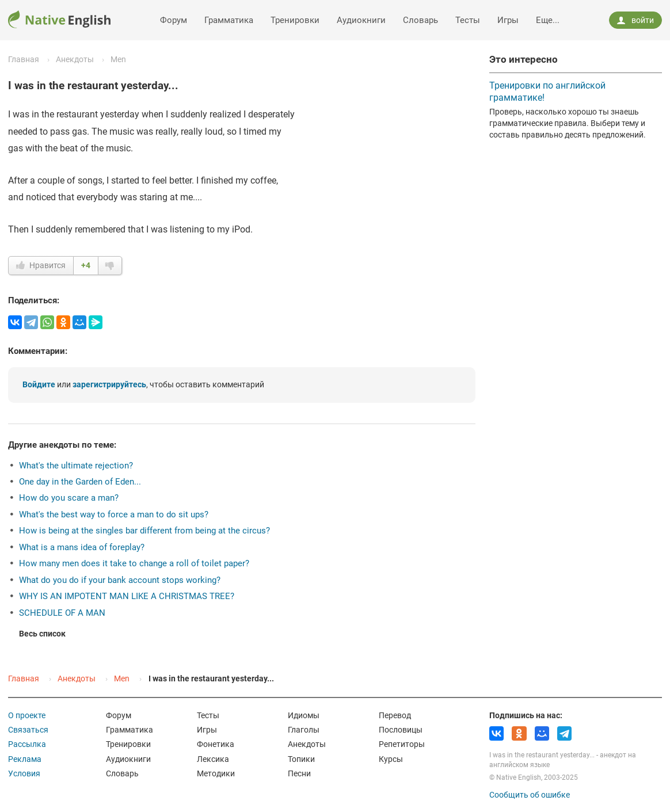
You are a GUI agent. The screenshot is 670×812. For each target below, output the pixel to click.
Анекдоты (75, 59)
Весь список (42, 634)
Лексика (213, 759)
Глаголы (304, 730)
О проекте (27, 715)
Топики (301, 759)
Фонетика (216, 744)
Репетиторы (402, 744)
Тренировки (295, 20)
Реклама (25, 759)
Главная (24, 59)
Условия (24, 773)
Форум (174, 20)
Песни (299, 773)
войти (635, 20)
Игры (508, 20)
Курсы (391, 759)
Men (118, 59)
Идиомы (304, 715)
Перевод (395, 715)
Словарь (420, 20)
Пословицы (401, 730)
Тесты (468, 20)
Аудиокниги (361, 20)
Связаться (28, 730)
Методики (216, 773)
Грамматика (229, 20)
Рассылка (27, 744)
